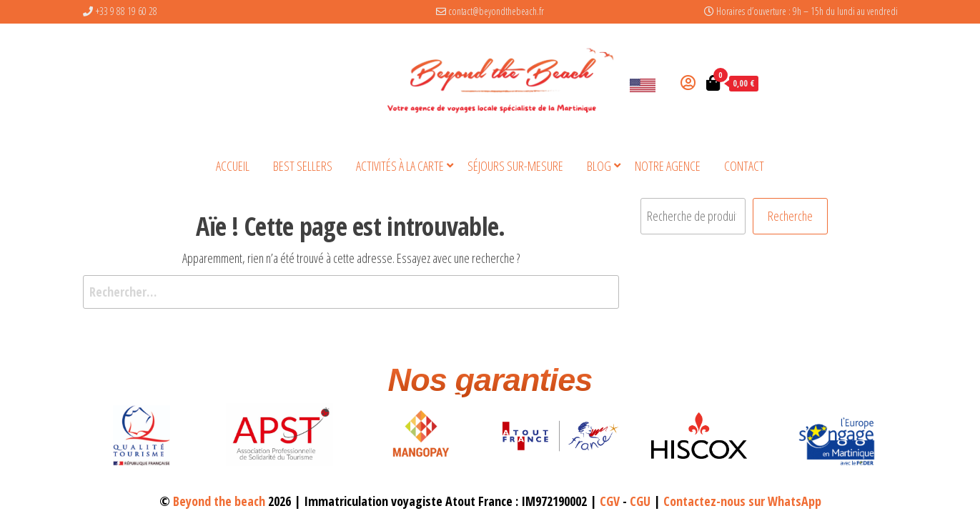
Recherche (790, 216)
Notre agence (668, 166)
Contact (744, 166)
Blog (599, 166)
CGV (610, 501)
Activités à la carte (400, 166)
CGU (640, 501)
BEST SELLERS (303, 166)
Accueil (233, 166)
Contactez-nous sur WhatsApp (742, 501)
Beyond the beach (219, 501)
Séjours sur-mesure (515, 166)
